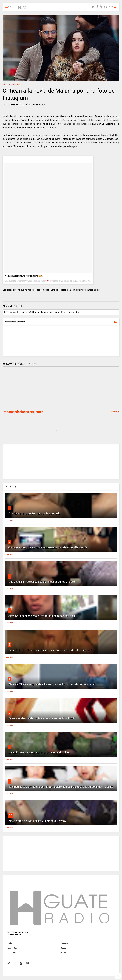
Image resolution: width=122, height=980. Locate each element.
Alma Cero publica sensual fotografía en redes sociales (42, 616)
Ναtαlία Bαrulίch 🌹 (41, 281)
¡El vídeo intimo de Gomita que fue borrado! (35, 513)
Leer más (10, 520)
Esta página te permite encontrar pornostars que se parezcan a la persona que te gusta (61, 787)
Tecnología (12, 953)
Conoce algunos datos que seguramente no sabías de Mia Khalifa (48, 547)
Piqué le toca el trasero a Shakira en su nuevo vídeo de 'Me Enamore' (50, 650)
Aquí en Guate (13, 948)
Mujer (63, 953)
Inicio (5, 84)
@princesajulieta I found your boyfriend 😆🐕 (24, 276)
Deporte (64, 948)
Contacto (65, 943)
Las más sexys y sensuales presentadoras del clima (39, 753)
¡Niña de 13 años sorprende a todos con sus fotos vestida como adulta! (51, 684)
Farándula (16, 84)
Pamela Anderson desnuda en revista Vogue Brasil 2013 (42, 718)
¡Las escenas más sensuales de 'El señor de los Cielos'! (42, 582)
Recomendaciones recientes (23, 412)
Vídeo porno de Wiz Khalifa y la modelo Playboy (37, 821)
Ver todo (115, 412)
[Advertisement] (23, 388)
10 (10, 815)
